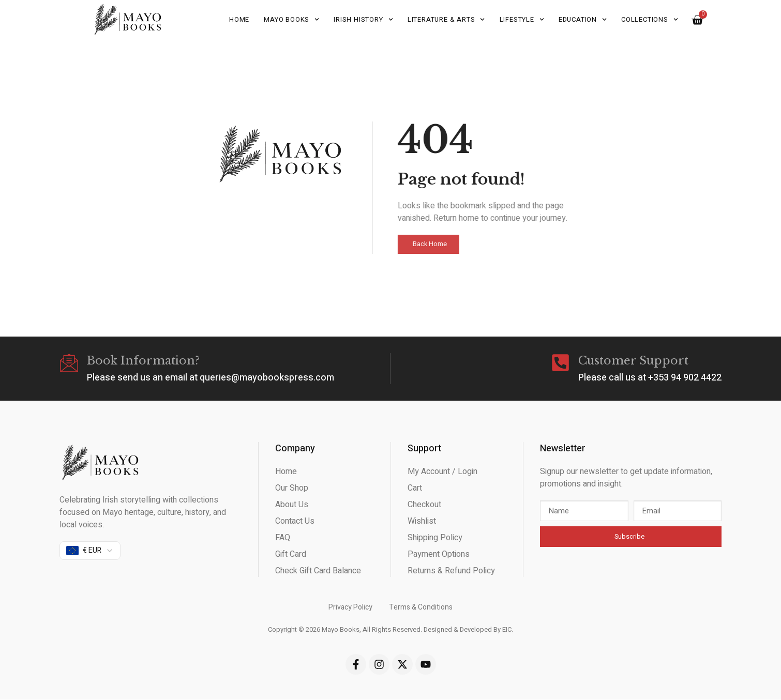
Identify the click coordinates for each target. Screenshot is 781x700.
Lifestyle (522, 19)
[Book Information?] (70, 364)
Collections (650, 19)
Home (239, 19)
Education (583, 19)
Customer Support (633, 361)
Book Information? (145, 361)
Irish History (363, 19)
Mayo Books (291, 19)
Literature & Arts (446, 19)
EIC (507, 630)
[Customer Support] (560, 364)
